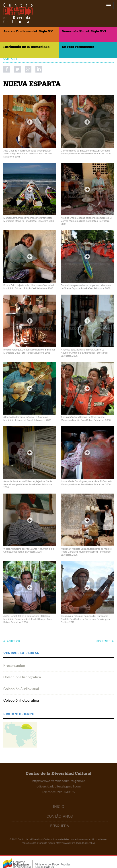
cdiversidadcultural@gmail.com (59, 786)
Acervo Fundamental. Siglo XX (28, 32)
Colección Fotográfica (21, 700)
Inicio (59, 807)
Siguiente (105, 641)
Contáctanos (60, 816)
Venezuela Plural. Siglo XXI (84, 32)
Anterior (12, 641)
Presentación (14, 666)
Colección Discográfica (22, 677)
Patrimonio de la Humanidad (26, 47)
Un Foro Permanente (78, 47)
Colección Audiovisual (21, 689)
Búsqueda (60, 826)
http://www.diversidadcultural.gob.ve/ (59, 781)
